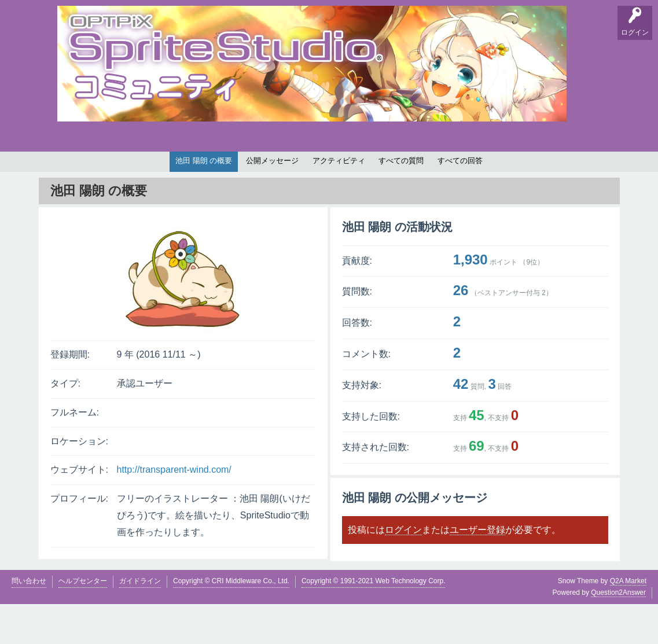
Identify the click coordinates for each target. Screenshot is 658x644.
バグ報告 (179, 171)
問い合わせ (29, 621)
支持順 (216, 171)
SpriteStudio (582, 171)
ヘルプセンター (83, 621)
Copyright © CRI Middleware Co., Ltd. (231, 621)
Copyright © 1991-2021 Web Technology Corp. (374, 621)
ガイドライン (140, 621)
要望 (105, 171)
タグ (252, 171)
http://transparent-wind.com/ (174, 509)
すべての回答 (460, 200)
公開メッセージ (272, 200)
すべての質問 (401, 200)
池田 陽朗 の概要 (204, 200)
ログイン (403, 569)
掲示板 (141, 171)
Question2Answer (618, 632)
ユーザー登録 (477, 569)
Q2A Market (628, 621)
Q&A (69, 171)
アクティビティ (339, 200)
